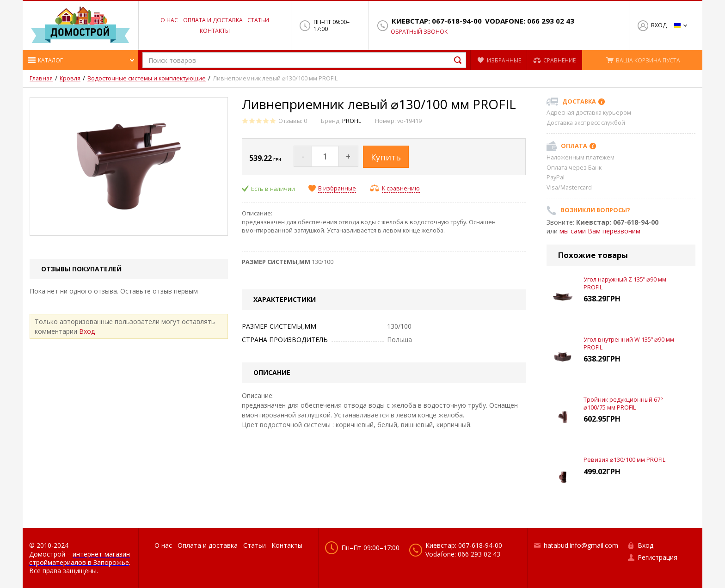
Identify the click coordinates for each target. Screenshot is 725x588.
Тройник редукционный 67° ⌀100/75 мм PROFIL (623, 403)
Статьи (258, 20)
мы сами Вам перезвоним (600, 231)
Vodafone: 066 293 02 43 (530, 21)
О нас (169, 20)
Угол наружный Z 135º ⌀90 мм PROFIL (625, 283)
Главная (41, 79)
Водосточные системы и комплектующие (147, 79)
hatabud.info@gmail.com (581, 545)
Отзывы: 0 (293, 121)
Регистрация (657, 557)
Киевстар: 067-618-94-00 (437, 21)
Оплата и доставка (213, 20)
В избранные (337, 189)
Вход (659, 25)
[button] (80, 60)
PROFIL (352, 121)
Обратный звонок (419, 32)
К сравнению (401, 188)
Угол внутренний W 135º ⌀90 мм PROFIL (629, 343)
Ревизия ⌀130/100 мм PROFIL (624, 460)
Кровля (70, 79)
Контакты (215, 31)
